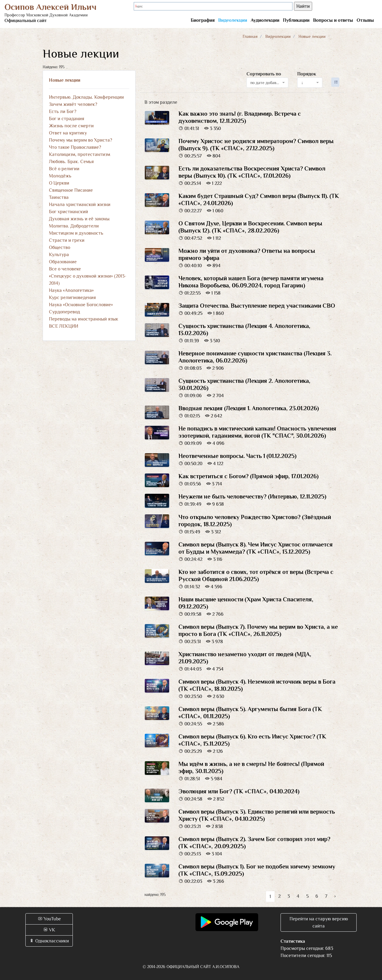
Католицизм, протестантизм (80, 154)
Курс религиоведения (72, 298)
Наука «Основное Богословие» (81, 305)
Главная (250, 36)
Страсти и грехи (67, 240)
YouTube (49, 919)
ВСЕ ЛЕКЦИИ (64, 326)
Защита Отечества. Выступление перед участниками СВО (257, 306)
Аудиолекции (265, 20)
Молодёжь (60, 176)
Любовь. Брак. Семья (71, 162)
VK (49, 930)
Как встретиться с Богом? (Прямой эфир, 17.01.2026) (248, 476)
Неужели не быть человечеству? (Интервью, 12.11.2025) (252, 496)
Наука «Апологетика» (71, 290)
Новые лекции (65, 80)
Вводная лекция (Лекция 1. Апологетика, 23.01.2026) (249, 408)
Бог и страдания (67, 119)
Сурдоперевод (64, 312)
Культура (59, 255)
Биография (203, 20)
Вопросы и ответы (333, 20)
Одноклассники (49, 941)
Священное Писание (71, 190)
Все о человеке (65, 269)
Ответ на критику (68, 133)
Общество (60, 247)
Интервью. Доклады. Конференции (86, 97)
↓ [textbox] (302, 83)
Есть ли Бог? (63, 112)
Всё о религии (64, 169)
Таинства (59, 197)
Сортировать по (264, 74)
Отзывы (365, 20)
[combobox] (268, 83)
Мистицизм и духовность (76, 233)
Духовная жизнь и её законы (79, 219)
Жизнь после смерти (71, 126)
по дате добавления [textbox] (266, 83)
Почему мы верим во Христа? (81, 140)
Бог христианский (68, 212)
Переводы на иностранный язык (84, 319)
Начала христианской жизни (80, 205)
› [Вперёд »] (335, 896)
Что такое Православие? (75, 147)
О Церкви (59, 183)
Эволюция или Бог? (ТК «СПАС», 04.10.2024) (239, 791)
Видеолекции (233, 20)
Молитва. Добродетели (74, 226)
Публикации (296, 20)
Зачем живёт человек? (73, 104)
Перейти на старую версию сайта (319, 922)
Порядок (307, 74)
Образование (63, 262)
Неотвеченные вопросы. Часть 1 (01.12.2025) (237, 456)
